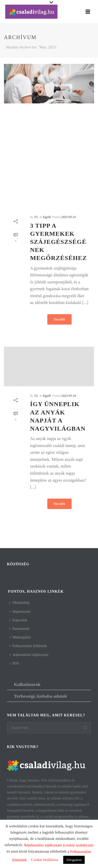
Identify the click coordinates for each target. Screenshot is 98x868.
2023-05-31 (69, 217)
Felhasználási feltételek (28, 646)
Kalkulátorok (27, 684)
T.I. (36, 217)
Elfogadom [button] (74, 860)
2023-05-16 (69, 396)
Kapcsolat (18, 620)
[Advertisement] (49, 159)
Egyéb (47, 217)
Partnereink (19, 629)
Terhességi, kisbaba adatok (40, 696)
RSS (14, 663)
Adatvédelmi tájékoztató (29, 655)
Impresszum (20, 612)
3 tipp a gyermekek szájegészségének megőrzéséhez (58, 242)
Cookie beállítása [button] (45, 860)
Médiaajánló (20, 637)
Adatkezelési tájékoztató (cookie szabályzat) (58, 845)
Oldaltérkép (20, 603)
